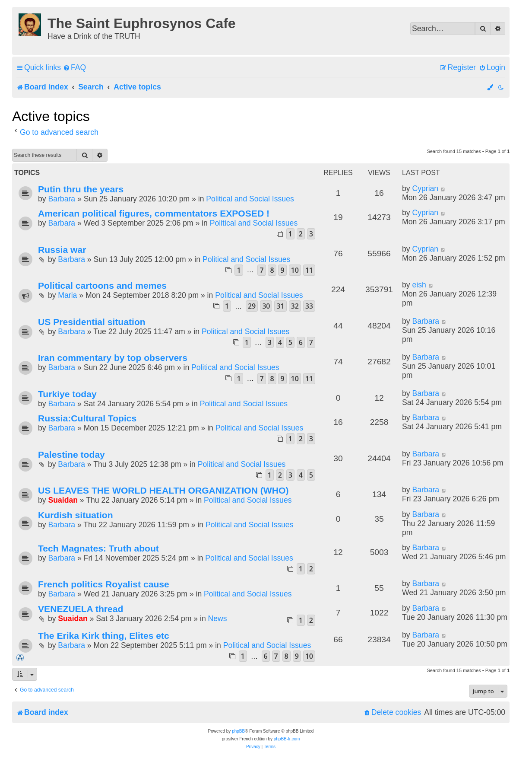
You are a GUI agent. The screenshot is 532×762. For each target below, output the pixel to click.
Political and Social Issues (250, 199)
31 (280, 306)
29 (252, 306)
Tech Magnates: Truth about (98, 548)
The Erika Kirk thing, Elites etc (104, 636)
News (218, 619)
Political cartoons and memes (102, 285)
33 (309, 306)
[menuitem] (74, 68)
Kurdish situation (76, 515)
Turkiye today (67, 394)
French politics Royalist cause (104, 584)
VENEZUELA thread (81, 609)
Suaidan (63, 500)
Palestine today (71, 454)
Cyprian (425, 188)
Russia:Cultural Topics (87, 418)
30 (266, 306)
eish (419, 285)
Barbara (62, 199)
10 (295, 270)
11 (309, 270)
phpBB (238, 731)
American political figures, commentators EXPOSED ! (154, 213)
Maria (67, 295)
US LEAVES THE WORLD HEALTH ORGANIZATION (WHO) (163, 490)
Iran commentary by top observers (113, 358)
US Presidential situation (92, 322)
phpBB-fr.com (287, 739)
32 (295, 306)
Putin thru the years (81, 189)
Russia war (62, 250)
